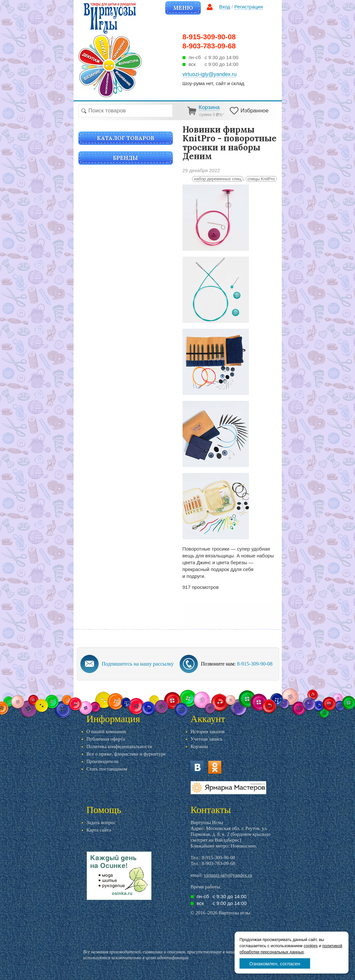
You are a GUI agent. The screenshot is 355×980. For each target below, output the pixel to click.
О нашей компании (106, 732)
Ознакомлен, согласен (275, 964)
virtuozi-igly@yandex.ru (228, 875)
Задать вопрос (101, 822)
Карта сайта (99, 830)
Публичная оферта (106, 739)
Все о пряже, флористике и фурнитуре (126, 754)
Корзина (199, 746)
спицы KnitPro (261, 179)
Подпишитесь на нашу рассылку (138, 664)
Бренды (125, 158)
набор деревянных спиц (218, 179)
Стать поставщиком (107, 769)
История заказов (208, 732)
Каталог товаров (126, 138)
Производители (102, 761)
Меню (183, 8)
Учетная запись (207, 739)
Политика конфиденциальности (119, 746)
